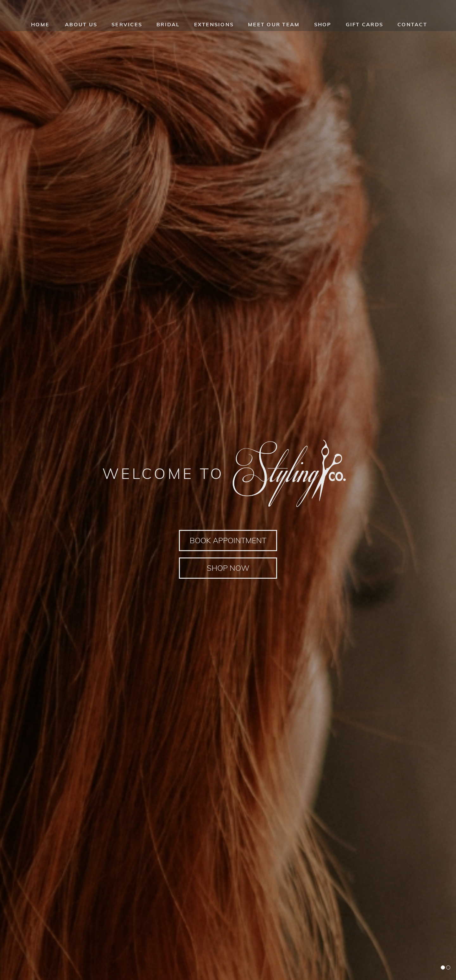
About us (81, 27)
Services (127, 27)
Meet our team (274, 27)
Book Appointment (228, 540)
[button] (443, 967)
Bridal (168, 27)
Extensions (214, 27)
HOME (40, 27)
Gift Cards (365, 27)
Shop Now (228, 568)
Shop (323, 27)
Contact (412, 27)
